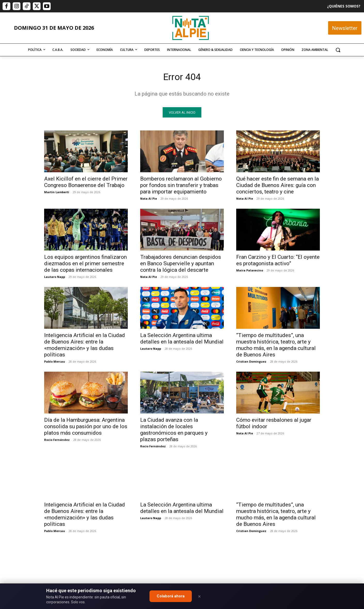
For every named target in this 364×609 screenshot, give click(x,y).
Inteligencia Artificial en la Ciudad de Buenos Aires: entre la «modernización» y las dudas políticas (85, 346)
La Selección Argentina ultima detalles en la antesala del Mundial (182, 340)
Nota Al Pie (149, 200)
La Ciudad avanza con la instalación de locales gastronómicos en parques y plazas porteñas (174, 431)
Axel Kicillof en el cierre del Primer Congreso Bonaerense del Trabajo (86, 184)
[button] (338, 50)
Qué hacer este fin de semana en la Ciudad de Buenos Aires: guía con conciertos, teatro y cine (278, 187)
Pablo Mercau (55, 363)
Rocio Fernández (57, 441)
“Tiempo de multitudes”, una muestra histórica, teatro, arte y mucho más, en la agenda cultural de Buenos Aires (276, 346)
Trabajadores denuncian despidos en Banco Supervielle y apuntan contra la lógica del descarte (181, 265)
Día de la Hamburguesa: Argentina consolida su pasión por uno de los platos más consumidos (86, 428)
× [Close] (199, 596)
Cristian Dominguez (251, 363)
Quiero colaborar (338, 499)
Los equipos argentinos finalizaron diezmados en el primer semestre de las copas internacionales (85, 265)
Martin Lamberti (57, 194)
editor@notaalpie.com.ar (159, 581)
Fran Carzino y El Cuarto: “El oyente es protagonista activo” (278, 262)
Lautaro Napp (55, 278)
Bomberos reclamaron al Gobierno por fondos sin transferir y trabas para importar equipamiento (181, 187)
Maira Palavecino (250, 272)
